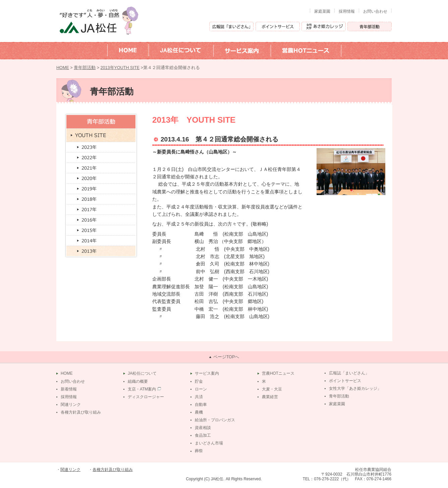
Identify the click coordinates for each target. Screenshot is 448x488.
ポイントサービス (345, 381)
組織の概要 (138, 381)
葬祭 (199, 451)
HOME (63, 68)
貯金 (199, 381)
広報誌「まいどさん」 (349, 373)
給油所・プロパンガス (215, 420)
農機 (199, 412)
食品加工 (203, 435)
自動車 (201, 405)
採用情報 (347, 11)
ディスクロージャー (146, 397)
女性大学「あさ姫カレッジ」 (355, 388)
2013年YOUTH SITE (120, 68)
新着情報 (69, 389)
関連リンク (71, 405)
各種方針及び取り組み (81, 412)
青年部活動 (85, 68)
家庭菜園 (322, 11)
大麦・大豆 (272, 389)
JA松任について (142, 373)
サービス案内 (207, 373)
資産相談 (203, 428)
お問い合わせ (375, 11)
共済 (199, 397)
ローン (201, 389)
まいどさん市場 (209, 443)
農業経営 (270, 397)
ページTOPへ (226, 357)
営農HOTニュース (278, 373)
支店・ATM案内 (142, 389)
